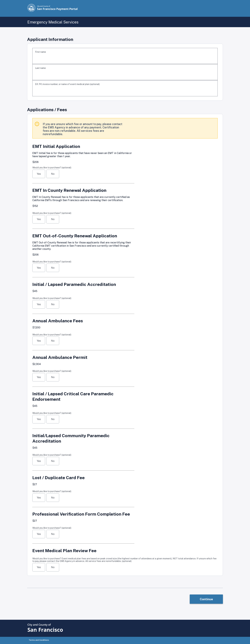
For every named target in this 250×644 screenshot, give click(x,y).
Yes (39, 174)
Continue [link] (206, 599)
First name (40, 52)
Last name (40, 68)
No (53, 174)
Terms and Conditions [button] (39, 640)
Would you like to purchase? (52, 168)
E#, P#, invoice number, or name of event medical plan (67, 84)
